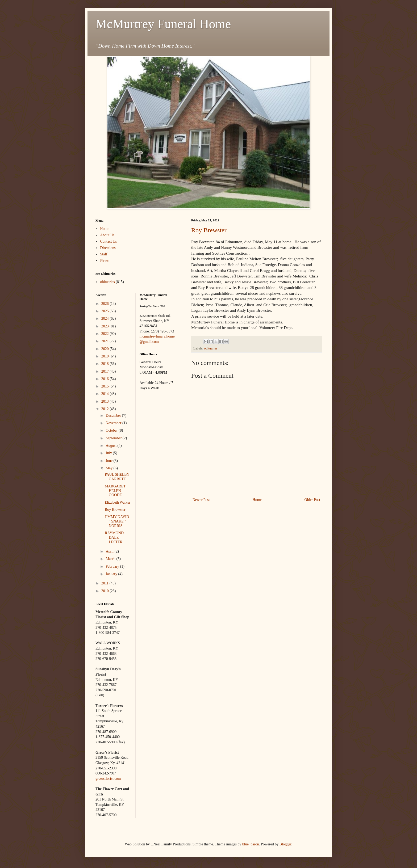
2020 (106, 349)
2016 (106, 379)
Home (257, 500)
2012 (106, 409)
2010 (106, 591)
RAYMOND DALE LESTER (114, 538)
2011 (105, 583)
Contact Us (109, 241)
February (113, 566)
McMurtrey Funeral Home (163, 24)
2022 (106, 334)
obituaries (211, 348)
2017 (106, 371)
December (114, 416)
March (111, 559)
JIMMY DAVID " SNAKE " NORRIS (117, 521)
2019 (106, 356)
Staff (104, 254)
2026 (106, 304)
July (109, 453)
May (109, 468)
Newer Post (201, 500)
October (112, 430)
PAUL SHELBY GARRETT (117, 477)
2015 (106, 386)
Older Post (312, 500)
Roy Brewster (209, 230)
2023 (106, 326)
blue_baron (251, 844)
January (112, 574)
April (110, 551)
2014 (106, 394)
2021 (106, 341)
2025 (106, 311)
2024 (106, 319)
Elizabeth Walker (118, 502)
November (114, 423)
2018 (106, 364)
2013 (106, 401)
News (105, 260)
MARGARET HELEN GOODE (115, 491)
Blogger (285, 844)
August (111, 446)
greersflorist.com (108, 779)
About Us (107, 235)
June (109, 461)
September (114, 438)
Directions (108, 248)
